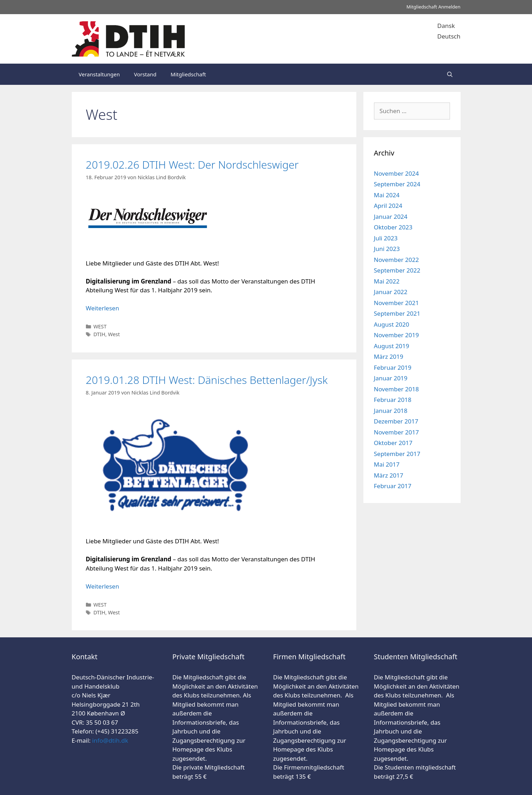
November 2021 (396, 303)
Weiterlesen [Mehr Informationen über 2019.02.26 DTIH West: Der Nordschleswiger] (103, 308)
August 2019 (392, 346)
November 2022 (396, 260)
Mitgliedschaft (188, 74)
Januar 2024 (391, 217)
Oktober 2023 (393, 227)
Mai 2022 (387, 281)
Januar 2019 (391, 378)
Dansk (446, 26)
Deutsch (449, 36)
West (114, 334)
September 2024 (397, 184)
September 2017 (397, 454)
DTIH (99, 334)
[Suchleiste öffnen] (450, 74)
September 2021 (397, 313)
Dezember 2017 (396, 421)
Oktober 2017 (393, 443)
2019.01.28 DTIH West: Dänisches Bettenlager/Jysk (207, 380)
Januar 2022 (391, 292)
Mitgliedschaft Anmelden (434, 7)
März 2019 (389, 356)
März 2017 (389, 475)
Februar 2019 (393, 367)
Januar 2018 (391, 411)
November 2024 (396, 173)
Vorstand (145, 74)
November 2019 (396, 335)
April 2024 (388, 206)
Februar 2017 (393, 486)
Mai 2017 (387, 464)
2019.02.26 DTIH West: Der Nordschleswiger (192, 165)
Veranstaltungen (100, 74)
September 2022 (397, 270)
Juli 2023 (386, 238)
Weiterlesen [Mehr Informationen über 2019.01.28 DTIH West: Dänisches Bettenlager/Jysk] (103, 586)
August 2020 (392, 324)
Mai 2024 (387, 195)
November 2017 (396, 432)
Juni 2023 (387, 249)
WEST (100, 326)
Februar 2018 (393, 400)
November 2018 (396, 389)
